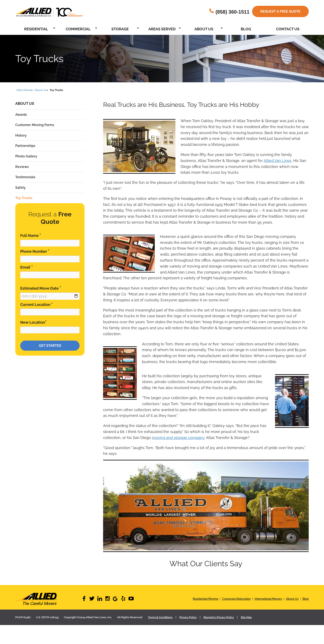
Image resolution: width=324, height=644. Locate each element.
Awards (21, 115)
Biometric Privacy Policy (219, 617)
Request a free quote (280, 11)
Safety (20, 188)
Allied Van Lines (278, 161)
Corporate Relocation (236, 599)
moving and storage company (178, 438)
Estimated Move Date (41, 288)
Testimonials (25, 177)
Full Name (31, 235)
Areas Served (162, 29)
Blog (246, 29)
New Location (33, 322)
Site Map (246, 617)
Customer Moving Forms (35, 125)
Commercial (78, 29)
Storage (120, 29)
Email (27, 267)
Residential (36, 29)
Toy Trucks (24, 198)
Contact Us (288, 29)
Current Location (37, 304)
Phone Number (35, 251)
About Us (204, 29)
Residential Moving (205, 599)
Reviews (22, 167)
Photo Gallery (26, 156)
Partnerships (25, 146)
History (21, 135)
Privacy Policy (188, 617)
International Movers (268, 599)
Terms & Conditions (160, 617)
